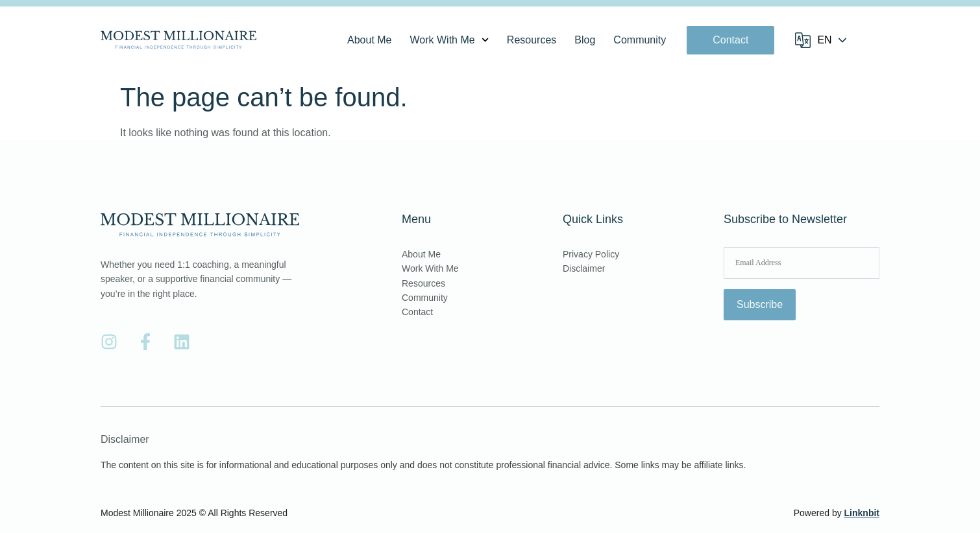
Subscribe (760, 304)
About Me (369, 40)
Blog (585, 40)
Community (640, 40)
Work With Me (449, 40)
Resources (532, 40)
